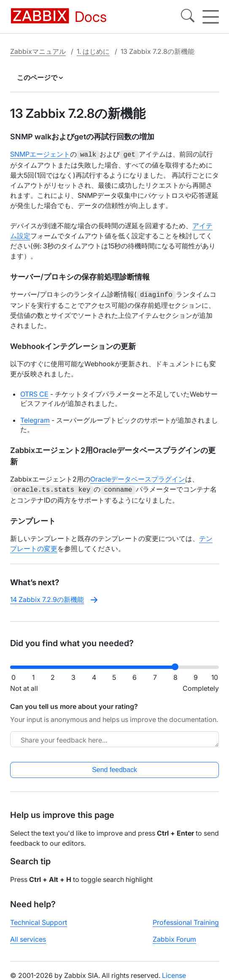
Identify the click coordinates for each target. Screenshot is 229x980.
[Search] (188, 17)
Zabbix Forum (174, 937)
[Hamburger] (211, 17)
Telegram (35, 418)
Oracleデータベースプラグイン (138, 477)
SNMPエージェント (40, 154)
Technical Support (39, 920)
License (174, 973)
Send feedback (114, 767)
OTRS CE (34, 392)
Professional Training (186, 920)
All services (28, 937)
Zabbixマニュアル (38, 51)
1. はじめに (93, 51)
